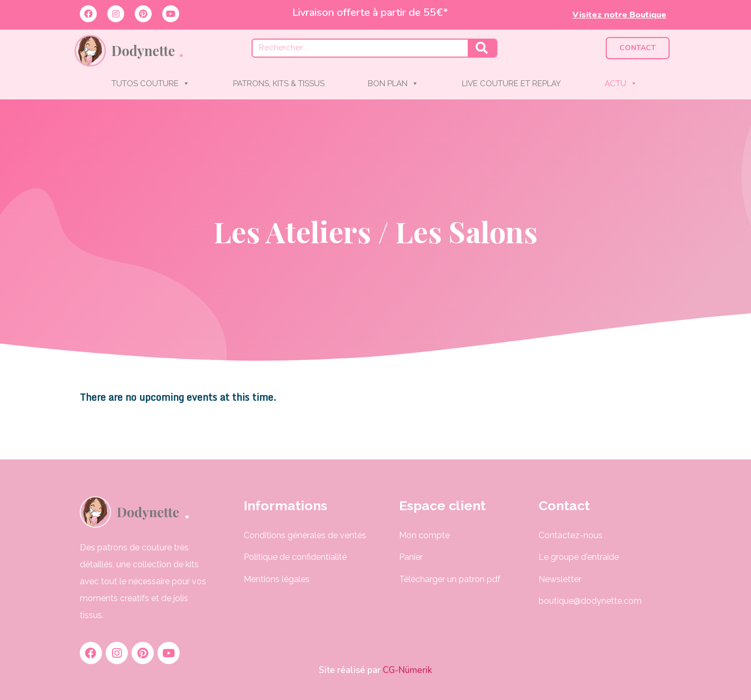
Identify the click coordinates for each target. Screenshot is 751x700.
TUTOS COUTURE (151, 84)
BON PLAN (393, 84)
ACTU (621, 84)
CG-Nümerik (406, 670)
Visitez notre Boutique (619, 15)
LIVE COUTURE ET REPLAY (511, 84)
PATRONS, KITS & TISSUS (279, 84)
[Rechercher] (482, 48)
